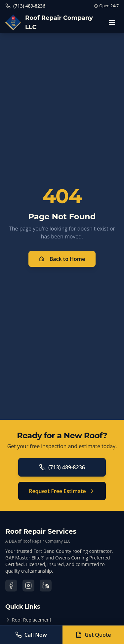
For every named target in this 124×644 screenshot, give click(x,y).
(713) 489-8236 (62, 467)
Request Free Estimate (62, 491)
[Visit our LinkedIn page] (46, 586)
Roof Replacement (28, 620)
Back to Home (62, 259)
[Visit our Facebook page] (11, 586)
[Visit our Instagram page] (28, 586)
